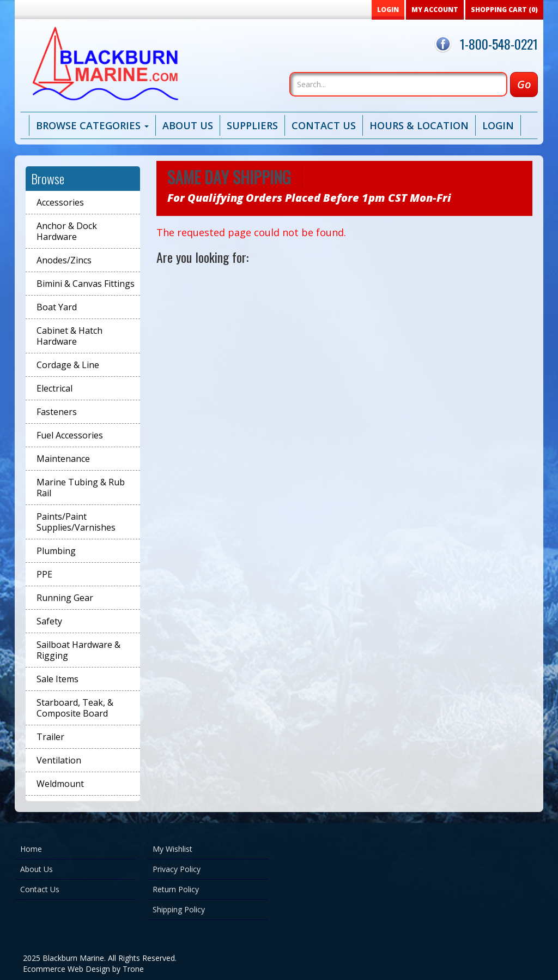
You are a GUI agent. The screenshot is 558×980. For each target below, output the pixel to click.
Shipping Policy (179, 909)
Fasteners (57, 412)
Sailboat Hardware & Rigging (78, 650)
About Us (188, 125)
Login (498, 125)
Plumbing (56, 551)
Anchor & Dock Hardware (67, 231)
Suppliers (252, 125)
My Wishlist (172, 849)
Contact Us (324, 125)
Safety (49, 621)
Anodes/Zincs (64, 260)
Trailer (50, 737)
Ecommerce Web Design (66, 969)
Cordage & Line (68, 365)
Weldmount (60, 784)
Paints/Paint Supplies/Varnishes (76, 522)
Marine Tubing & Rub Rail (81, 488)
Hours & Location (419, 125)
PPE (44, 574)
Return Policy (176, 889)
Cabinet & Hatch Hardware (69, 336)
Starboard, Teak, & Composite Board (75, 708)
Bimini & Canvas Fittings (86, 284)
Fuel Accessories (70, 435)
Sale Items (57, 679)
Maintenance (63, 459)
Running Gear (65, 598)
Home (31, 849)
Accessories (60, 202)
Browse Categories (92, 125)
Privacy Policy (177, 869)
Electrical (54, 388)
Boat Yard (57, 307)
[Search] (398, 84)
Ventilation (59, 760)
